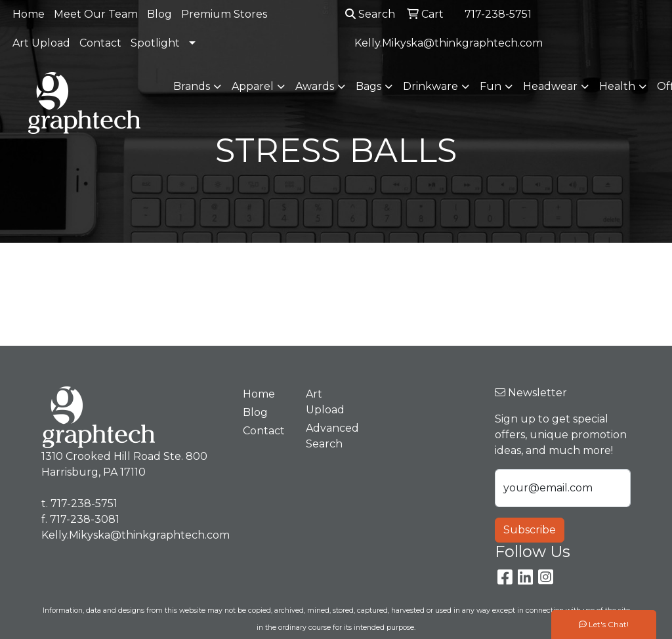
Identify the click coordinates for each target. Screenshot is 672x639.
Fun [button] (491, 86)
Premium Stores (224, 14)
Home (29, 14)
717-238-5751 (498, 14)
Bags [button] (368, 86)
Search (370, 14)
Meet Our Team (96, 14)
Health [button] (617, 86)
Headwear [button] (550, 86)
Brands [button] (192, 86)
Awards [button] (315, 86)
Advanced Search (329, 436)
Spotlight (155, 43)
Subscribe (530, 530)
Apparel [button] (253, 86)
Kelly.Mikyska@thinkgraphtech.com (449, 43)
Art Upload (41, 43)
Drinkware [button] (430, 86)
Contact (100, 43)
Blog (159, 14)
